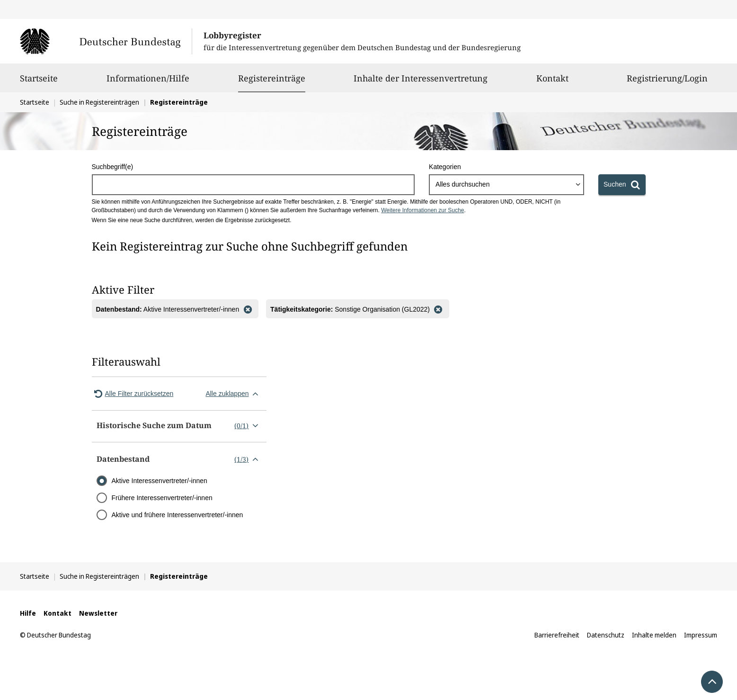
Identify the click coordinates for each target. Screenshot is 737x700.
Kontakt (552, 82)
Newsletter (98, 613)
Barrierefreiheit (557, 635)
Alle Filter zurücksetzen (133, 394)
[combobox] (506, 185)
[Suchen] (622, 185)
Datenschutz (606, 635)
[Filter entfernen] (248, 309)
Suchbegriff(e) (113, 167)
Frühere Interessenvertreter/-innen (162, 498)
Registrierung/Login (667, 82)
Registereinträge (272, 78)
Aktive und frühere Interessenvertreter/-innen (178, 515)
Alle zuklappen (234, 394)
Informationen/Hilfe (148, 82)
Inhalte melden (654, 635)
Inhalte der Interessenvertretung (421, 82)
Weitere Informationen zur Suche (422, 210)
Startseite (39, 82)
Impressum (701, 635)
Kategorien (445, 167)
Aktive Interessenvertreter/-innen (160, 481)
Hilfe (28, 613)
